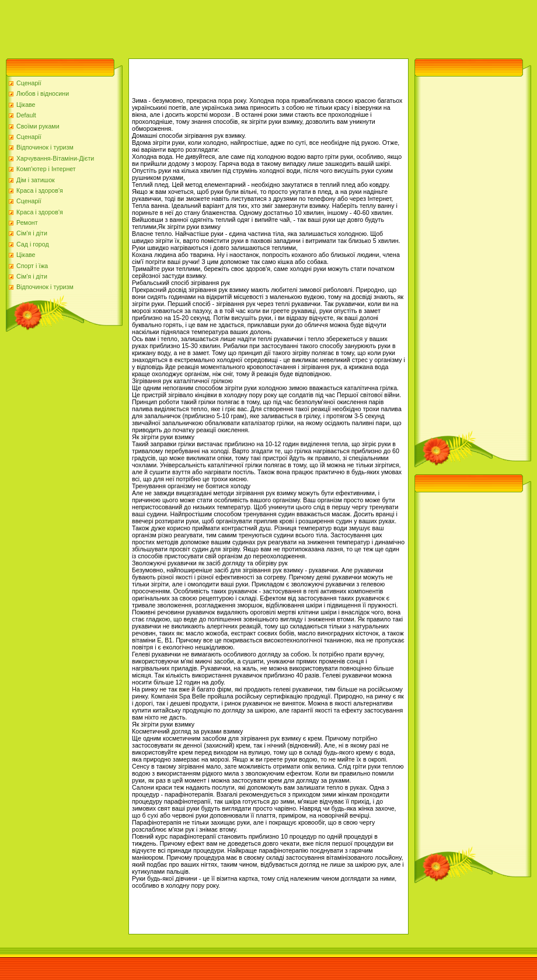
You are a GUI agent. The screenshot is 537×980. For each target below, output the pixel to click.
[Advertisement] (212, 26)
